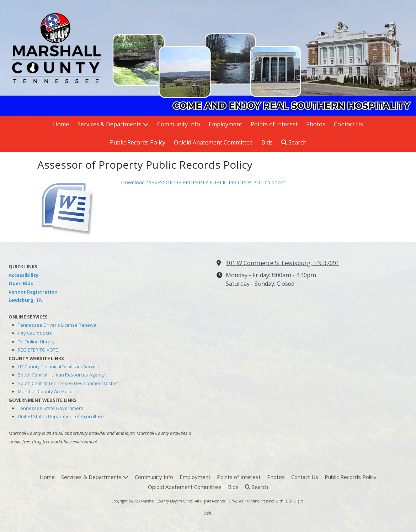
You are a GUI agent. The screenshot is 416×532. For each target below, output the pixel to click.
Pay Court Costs (35, 333)
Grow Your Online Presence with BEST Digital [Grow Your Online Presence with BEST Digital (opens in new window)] (267, 501)
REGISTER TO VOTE (38, 350)
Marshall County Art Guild (45, 391)
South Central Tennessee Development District (68, 383)
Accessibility (23, 275)
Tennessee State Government (50, 408)
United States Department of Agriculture (61, 416)
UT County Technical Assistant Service (58, 367)
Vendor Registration (33, 292)
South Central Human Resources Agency (61, 375)
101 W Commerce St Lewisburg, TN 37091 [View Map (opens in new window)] (282, 263)
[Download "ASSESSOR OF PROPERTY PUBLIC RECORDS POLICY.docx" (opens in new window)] (76, 206)
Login (208, 513)
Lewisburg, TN (26, 300)
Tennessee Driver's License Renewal (58, 325)
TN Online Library (36, 342)
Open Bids (21, 283)
